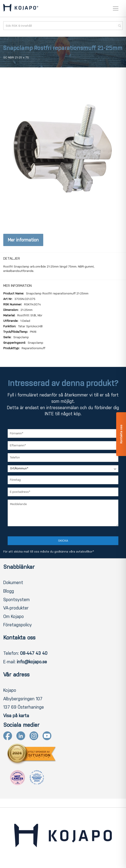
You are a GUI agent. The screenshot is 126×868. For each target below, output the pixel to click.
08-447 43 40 (34, 653)
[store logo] (21, 9)
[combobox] (63, 26)
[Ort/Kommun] (63, 469)
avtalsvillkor (84, 552)
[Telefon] (63, 458)
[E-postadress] (63, 492)
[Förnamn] (63, 433)
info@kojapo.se (32, 662)
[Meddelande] (63, 513)
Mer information (23, 240)
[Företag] (63, 480)
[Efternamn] (63, 445)
